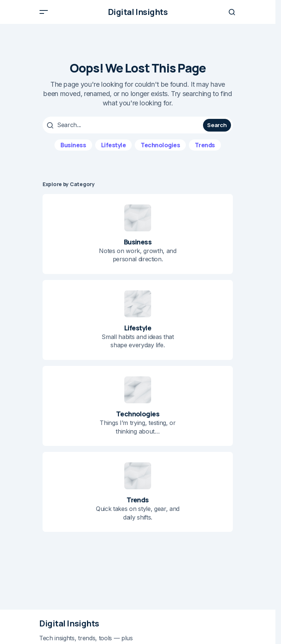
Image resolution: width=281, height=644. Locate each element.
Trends (205, 145)
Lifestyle (114, 145)
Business (73, 145)
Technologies (160, 145)
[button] (44, 12)
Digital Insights (138, 12)
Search (217, 125)
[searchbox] (124, 125)
